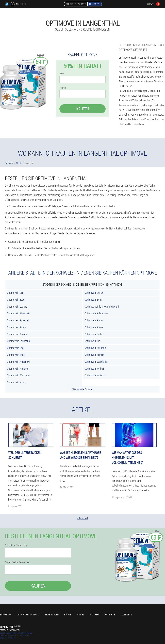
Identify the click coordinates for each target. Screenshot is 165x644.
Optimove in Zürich (94, 293)
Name (62, 73)
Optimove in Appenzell (18, 320)
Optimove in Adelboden (96, 313)
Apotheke (95, 615)
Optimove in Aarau (94, 320)
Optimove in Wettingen (19, 375)
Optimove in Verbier (94, 369)
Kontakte (110, 615)
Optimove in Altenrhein (19, 313)
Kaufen (83, 109)
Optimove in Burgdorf (95, 348)
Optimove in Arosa (94, 327)
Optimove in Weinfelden (96, 362)
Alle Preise (126, 615)
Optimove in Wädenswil (19, 362)
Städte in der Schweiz (83, 389)
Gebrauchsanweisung (28, 615)
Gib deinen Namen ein (16, 545)
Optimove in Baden (94, 334)
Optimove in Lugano (17, 306)
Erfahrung (6, 615)
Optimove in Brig (15, 348)
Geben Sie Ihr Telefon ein (17, 562)
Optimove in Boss (16, 355)
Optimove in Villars (16, 382)
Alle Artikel (82, 518)
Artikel (80, 615)
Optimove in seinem (94, 355)
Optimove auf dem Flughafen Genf (102, 306)
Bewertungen (52, 615)
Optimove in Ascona (17, 334)
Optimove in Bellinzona (18, 341)
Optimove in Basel (16, 300)
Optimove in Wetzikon (95, 375)
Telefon (63, 88)
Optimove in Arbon (16, 327)
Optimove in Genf (16, 293)
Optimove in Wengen (17, 369)
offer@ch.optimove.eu (10, 630)
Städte (68, 615)
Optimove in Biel (92, 341)
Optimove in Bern (93, 300)
